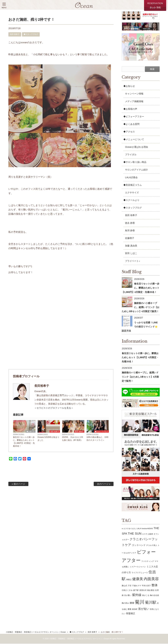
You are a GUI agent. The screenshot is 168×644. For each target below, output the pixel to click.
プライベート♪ (132, 261)
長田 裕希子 (15, 35)
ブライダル (131, 155)
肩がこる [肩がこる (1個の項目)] (146, 596)
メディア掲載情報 (134, 102)
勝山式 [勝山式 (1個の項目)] (124, 586)
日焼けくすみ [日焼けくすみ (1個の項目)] (127, 591)
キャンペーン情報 (134, 94)
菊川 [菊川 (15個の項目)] (140, 602)
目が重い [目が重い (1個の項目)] (128, 596)
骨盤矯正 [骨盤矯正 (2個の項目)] (131, 614)
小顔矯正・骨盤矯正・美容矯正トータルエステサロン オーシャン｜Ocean (36, 632)
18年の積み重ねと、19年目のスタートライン (98, 439)
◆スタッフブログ (31, 35)
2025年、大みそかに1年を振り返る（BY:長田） (73, 439)
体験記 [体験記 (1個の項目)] (129, 580)
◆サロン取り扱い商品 (135, 162)
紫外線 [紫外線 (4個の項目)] (137, 595)
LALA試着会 (131, 178)
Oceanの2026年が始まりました (48, 439)
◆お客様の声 (130, 109)
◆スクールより (131, 200)
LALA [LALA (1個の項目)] (139, 529)
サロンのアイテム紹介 (136, 170)
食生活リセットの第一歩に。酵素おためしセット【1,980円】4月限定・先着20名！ (24, 442)
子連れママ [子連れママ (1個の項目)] (137, 586)
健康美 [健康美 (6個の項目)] (138, 579)
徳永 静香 (130, 223)
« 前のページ (18, 484)
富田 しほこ (131, 254)
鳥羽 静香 (130, 231)
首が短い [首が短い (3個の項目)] (144, 609)
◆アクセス (129, 132)
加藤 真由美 (131, 246)
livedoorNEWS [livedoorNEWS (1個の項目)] (147, 529)
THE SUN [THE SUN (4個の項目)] (135, 534)
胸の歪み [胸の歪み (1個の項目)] (125, 603)
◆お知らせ (31, 432)
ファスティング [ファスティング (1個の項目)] (148, 562)
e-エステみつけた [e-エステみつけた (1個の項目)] (129, 529)
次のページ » (104, 484)
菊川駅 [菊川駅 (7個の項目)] (151, 603)
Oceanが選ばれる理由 (136, 147)
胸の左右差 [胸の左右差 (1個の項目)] (154, 596)
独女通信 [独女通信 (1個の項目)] (151, 591)
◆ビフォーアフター (134, 117)
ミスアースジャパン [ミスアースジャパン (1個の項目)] (138, 567)
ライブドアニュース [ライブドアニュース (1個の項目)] (140, 573)
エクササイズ (132, 193)
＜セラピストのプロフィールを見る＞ (54, 408)
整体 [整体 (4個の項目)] (155, 586)
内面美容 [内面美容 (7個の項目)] (151, 579)
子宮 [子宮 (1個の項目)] (130, 586)
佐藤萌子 (130, 238)
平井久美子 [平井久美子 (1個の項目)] (146, 586)
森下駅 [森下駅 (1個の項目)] (136, 591)
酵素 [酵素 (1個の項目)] (130, 609)
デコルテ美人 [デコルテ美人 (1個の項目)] (152, 546)
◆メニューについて (134, 140)
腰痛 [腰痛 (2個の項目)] (132, 603)
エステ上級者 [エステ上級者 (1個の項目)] (147, 534)
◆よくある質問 (131, 125)
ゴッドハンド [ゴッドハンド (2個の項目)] (139, 545)
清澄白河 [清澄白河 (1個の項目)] (143, 591)
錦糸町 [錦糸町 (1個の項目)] (135, 609)
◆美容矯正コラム (133, 185)
